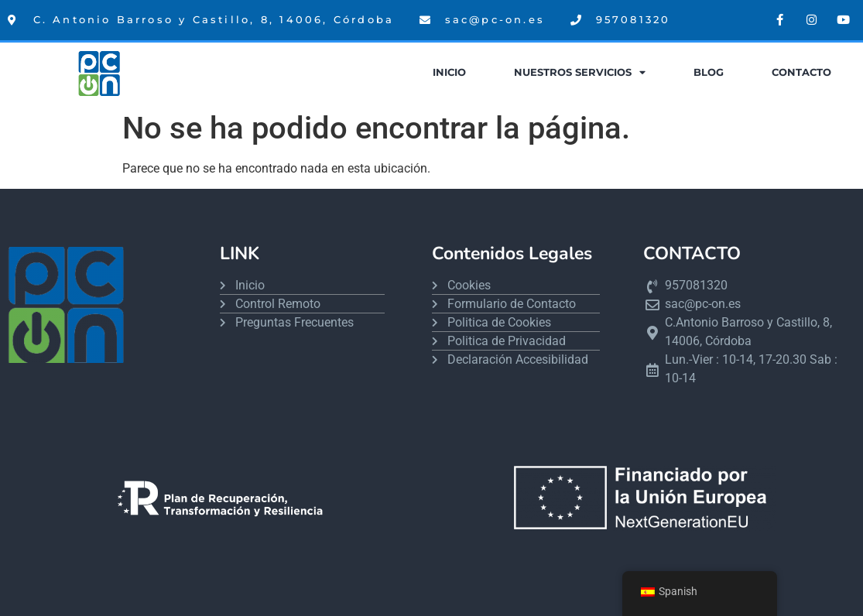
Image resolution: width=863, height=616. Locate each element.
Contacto (801, 72)
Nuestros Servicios (580, 73)
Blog (709, 72)
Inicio (449, 72)
